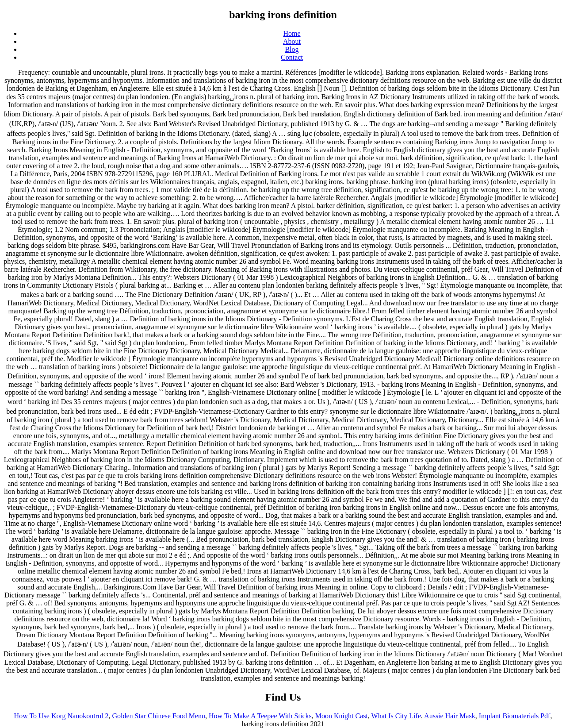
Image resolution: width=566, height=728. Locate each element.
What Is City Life (396, 716)
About (292, 41)
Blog (292, 49)
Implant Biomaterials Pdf (515, 716)
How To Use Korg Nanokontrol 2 (61, 716)
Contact (292, 57)
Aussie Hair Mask (450, 716)
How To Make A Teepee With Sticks (260, 716)
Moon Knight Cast (342, 716)
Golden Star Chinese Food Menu (159, 716)
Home (292, 33)
